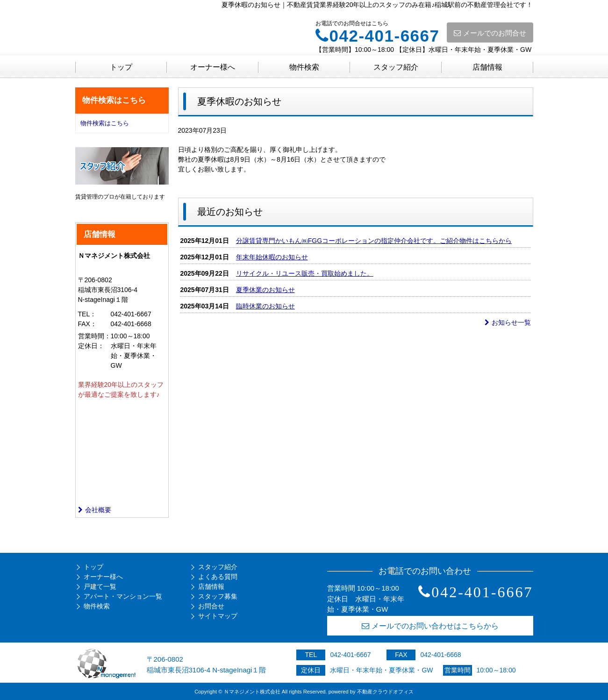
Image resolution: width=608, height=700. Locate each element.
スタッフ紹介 (396, 67)
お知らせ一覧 (508, 322)
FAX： (87, 324)
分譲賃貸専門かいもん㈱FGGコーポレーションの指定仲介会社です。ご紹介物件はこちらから (374, 241)
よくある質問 (218, 577)
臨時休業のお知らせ (265, 306)
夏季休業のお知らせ (265, 290)
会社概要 (95, 510)
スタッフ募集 (218, 596)
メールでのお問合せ (490, 33)
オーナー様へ (213, 67)
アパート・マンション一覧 (123, 596)
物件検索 (304, 67)
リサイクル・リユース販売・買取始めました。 (305, 273)
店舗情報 (487, 67)
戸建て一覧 (100, 586)
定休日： (91, 346)
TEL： (87, 314)
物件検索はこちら (105, 123)
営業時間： (94, 336)
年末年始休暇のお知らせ (272, 257)
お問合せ (211, 606)
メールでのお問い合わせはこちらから (430, 626)
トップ (121, 67)
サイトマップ (218, 616)
